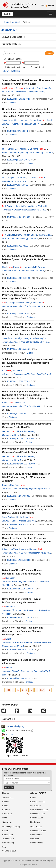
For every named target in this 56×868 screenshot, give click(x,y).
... (31, 690)
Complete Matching (16, 67)
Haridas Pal (47, 88)
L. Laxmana (35, 149)
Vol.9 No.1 (32, 521)
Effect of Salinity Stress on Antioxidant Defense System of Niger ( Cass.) (27, 259)
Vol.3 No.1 (38, 406)
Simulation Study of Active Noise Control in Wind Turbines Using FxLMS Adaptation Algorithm (26, 477)
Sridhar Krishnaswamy (25, 431)
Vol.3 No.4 (49, 153)
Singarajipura (38, 120)
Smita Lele (17, 371)
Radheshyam (25, 517)
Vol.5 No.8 (45, 489)
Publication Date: (14, 59)
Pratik (20, 485)
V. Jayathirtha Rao (32, 88)
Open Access (36, 827)
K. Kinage (9, 303)
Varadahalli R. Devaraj (35, 267)
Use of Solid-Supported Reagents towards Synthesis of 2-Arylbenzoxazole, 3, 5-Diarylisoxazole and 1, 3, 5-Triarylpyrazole (25, 395)
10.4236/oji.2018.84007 (18, 246)
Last (42, 690)
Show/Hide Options (12, 71)
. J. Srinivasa (9, 206)
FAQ (4, 847)
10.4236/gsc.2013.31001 (18, 413)
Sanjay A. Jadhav (31, 338)
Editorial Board (37, 67)
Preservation (36, 835)
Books (5, 806)
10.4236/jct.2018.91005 (18, 525)
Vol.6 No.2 (16, 460)
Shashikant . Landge (12, 338)
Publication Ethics (38, 831)
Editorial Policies (38, 802)
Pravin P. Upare (23, 303)
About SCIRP (38, 793)
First (8, 690)
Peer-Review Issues (39, 810)
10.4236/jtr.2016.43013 (17, 131)
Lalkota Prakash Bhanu (27, 206)
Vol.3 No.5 (46, 374)
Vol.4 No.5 (7, 614)
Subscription (8, 835)
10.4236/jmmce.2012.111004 (20, 650)
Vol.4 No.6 (44, 342)
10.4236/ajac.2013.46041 (18, 349)
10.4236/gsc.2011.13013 (18, 314)
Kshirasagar (34, 549)
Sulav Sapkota (45, 235)
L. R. (18, 88)
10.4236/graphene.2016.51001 (21, 439)
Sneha (7, 403)
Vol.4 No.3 (38, 124)
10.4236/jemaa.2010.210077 (20, 589)
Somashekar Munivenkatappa (16, 120)
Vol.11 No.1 (19, 646)
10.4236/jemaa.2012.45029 (19, 617)
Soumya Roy (8, 485)
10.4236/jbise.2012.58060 (19, 678)
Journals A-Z (8, 798)
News (5, 818)
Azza (7, 371)
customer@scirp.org (15, 726)
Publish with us (12, 44)
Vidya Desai (19, 403)
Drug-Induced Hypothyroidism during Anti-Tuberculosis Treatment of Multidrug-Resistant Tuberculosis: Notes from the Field (28, 113)
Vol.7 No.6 (40, 271)
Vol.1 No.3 (38, 306)
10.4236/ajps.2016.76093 (18, 278)
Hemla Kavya (13, 267)
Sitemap (6, 810)
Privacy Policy (36, 843)
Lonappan (9, 578)
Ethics (33, 798)
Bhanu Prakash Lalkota (27, 235)
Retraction (35, 839)
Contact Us (7, 814)
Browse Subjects (13, 37)
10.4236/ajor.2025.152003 (19, 560)
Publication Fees (38, 814)
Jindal (7, 639)
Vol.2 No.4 (40, 92)
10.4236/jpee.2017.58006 (18, 496)
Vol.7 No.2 (41, 210)
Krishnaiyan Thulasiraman (14, 549)
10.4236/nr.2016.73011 (17, 185)
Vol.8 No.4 (34, 238)
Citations (13, 102)
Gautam (8, 431)
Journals (16, 22)
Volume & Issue (9, 851)
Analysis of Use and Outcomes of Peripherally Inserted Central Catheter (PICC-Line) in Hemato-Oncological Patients (28, 509)
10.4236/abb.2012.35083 (18, 381)
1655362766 (11, 734)
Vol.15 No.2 (46, 553)
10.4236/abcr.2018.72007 (18, 217)
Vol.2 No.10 (7, 585)
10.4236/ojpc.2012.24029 (18, 99)
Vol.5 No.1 (16, 435)
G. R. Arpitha (21, 149)
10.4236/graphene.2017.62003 (21, 464)
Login (7, 14)
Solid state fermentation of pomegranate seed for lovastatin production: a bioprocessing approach (27, 363)
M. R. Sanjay (8, 149)
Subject (6, 802)
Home (7, 22)
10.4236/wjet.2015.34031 (18, 160)
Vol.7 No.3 (24, 181)
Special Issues (37, 818)
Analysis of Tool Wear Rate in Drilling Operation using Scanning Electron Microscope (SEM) (23, 631)
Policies (35, 822)
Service (7, 822)
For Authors (35, 806)
